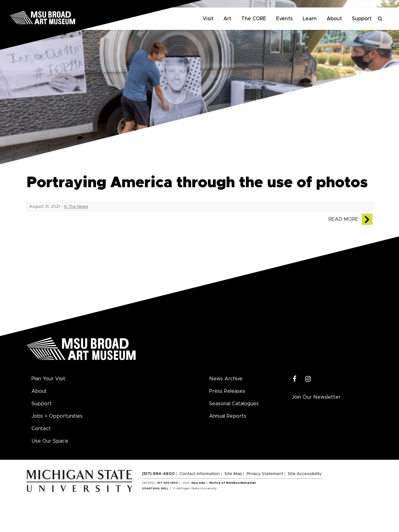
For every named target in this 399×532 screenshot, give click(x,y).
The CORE (254, 19)
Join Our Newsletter (316, 397)
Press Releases (227, 391)
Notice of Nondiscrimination (233, 483)
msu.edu (198, 483)
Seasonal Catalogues (234, 404)
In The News (76, 207)
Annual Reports (228, 416)
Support (362, 19)
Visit (208, 19)
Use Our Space (50, 441)
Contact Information (200, 474)
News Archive (226, 379)
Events (284, 19)
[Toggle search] (380, 19)
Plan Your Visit (48, 379)
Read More (344, 219)
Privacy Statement (265, 474)
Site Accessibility (305, 474)
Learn (310, 19)
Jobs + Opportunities (57, 416)
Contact (41, 429)
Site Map (233, 474)
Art (227, 19)
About (334, 19)
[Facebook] (295, 379)
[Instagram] (308, 379)
